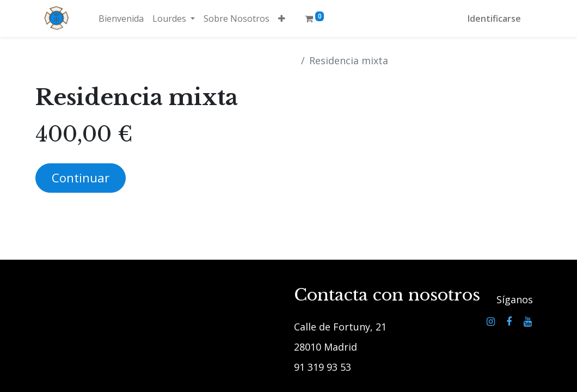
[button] (282, 19)
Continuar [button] (81, 178)
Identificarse (494, 19)
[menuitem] (121, 19)
